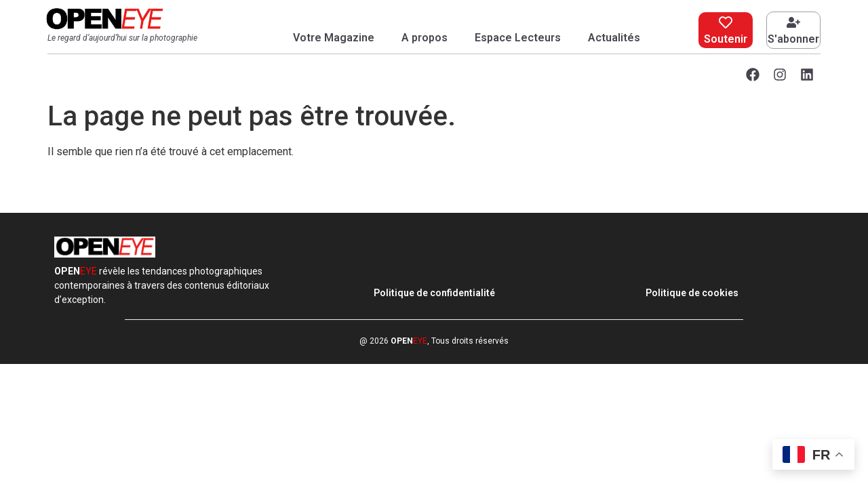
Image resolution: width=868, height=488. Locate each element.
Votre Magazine (334, 38)
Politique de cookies (692, 293)
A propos (425, 38)
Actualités (614, 38)
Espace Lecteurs (518, 38)
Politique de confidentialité (434, 293)
